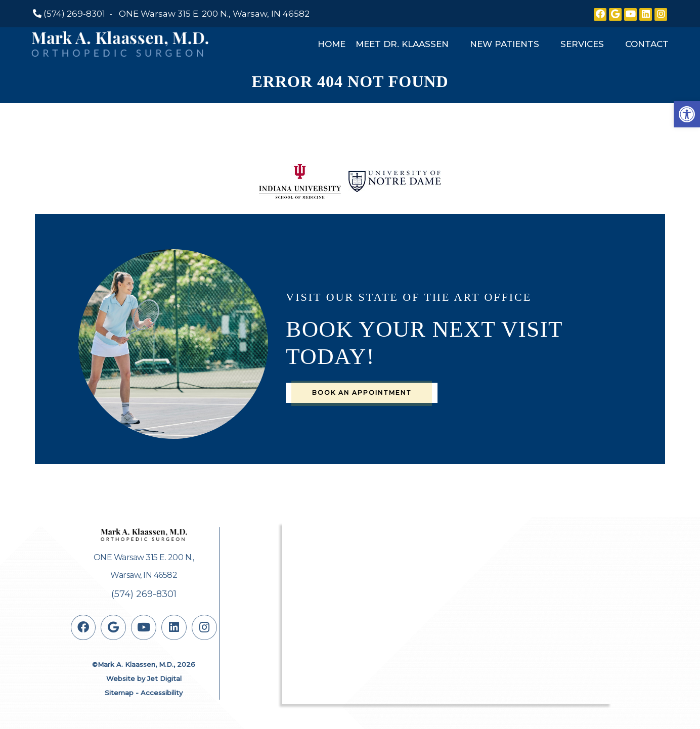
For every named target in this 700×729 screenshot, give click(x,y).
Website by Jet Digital (144, 678)
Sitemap (119, 693)
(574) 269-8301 (74, 14)
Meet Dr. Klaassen (402, 44)
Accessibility (162, 693)
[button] (687, 114)
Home (332, 44)
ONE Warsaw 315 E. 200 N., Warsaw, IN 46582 (214, 14)
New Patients (505, 44)
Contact (647, 44)
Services (582, 44)
